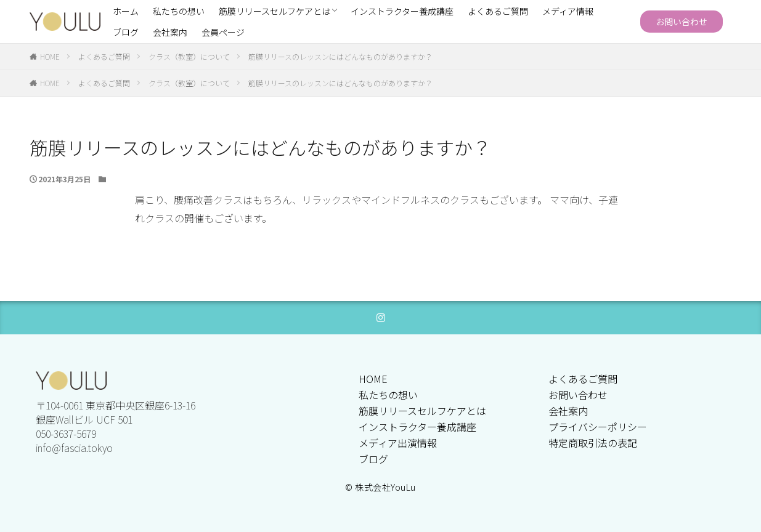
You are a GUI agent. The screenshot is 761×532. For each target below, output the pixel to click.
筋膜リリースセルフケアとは (275, 11)
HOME (50, 56)
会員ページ (223, 32)
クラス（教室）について (189, 56)
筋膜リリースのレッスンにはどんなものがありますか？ (340, 56)
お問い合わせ (682, 22)
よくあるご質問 (498, 11)
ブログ (126, 32)
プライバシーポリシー (598, 427)
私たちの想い (179, 11)
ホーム (126, 11)
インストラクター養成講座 (402, 11)
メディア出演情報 (398, 443)
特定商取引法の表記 (593, 443)
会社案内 (170, 32)
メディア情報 (568, 11)
